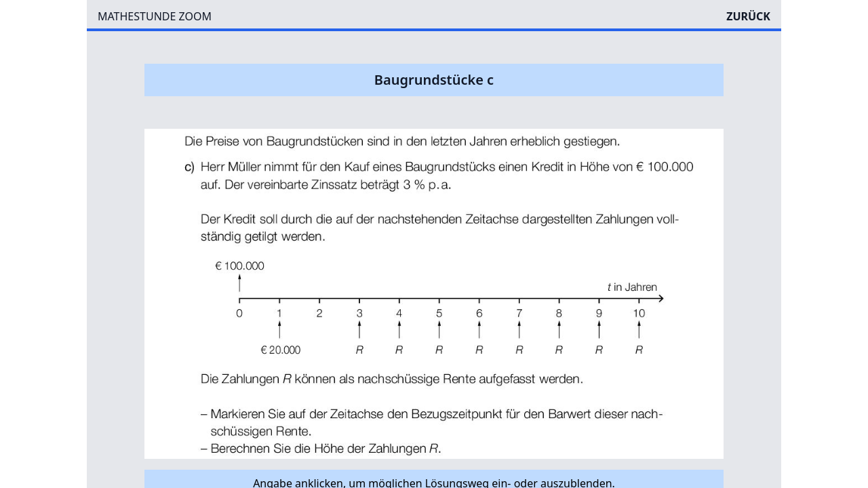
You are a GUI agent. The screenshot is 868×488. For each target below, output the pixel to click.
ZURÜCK (748, 16)
